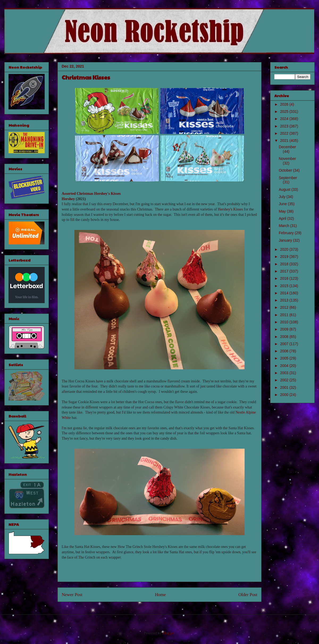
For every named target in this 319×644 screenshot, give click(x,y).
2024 (285, 119)
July (283, 197)
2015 (285, 286)
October (286, 170)
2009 (285, 329)
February (287, 233)
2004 (285, 366)
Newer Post (72, 595)
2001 (285, 387)
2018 (285, 264)
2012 (285, 307)
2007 (285, 344)
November (287, 159)
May (283, 211)
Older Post (248, 595)
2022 (285, 133)
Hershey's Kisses (230, 209)
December (287, 147)
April (283, 218)
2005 (285, 358)
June (283, 204)
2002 (285, 380)
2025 (285, 112)
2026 (285, 104)
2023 (285, 126)
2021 (285, 141)
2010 (285, 322)
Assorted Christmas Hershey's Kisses (91, 194)
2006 (285, 351)
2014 (285, 293)
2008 (285, 337)
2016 (285, 278)
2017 (285, 271)
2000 (285, 395)
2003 (285, 373)
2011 (285, 315)
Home (160, 595)
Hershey (68, 199)
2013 (285, 300)
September (288, 178)
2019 (285, 257)
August (285, 189)
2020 (285, 249)
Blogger (168, 633)
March (285, 226)
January (286, 240)
